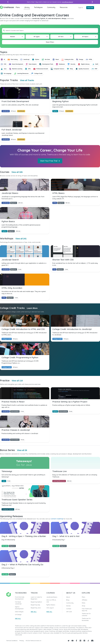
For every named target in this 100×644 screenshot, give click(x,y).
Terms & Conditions (12, 641)
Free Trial (90, 8)
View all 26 (22, 450)
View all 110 (17, 381)
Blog (68, 600)
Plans (18, 7)
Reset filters (50, 42)
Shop (84, 606)
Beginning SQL (35, 605)
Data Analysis (19, 612)
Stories (68, 606)
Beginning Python (36, 602)
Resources (64, 7)
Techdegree (38, 7)
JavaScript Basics (52, 597)
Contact (69, 609)
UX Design (18, 615)
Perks (84, 603)
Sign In (81, 7)
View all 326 (17, 172)
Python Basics (51, 605)
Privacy (22, 641)
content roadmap (57, 519)
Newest (13, 37)
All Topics (85, 37)
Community (51, 7)
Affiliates (85, 600)
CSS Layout (50, 608)
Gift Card (69, 612)
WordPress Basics (67, 2)
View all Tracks (27, 80)
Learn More (32, 308)
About (68, 597)
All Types (37, 37)
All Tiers (61, 37)
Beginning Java (36, 608)
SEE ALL (18, 618)
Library (27, 7)
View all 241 (21, 239)
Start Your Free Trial (50, 161)
